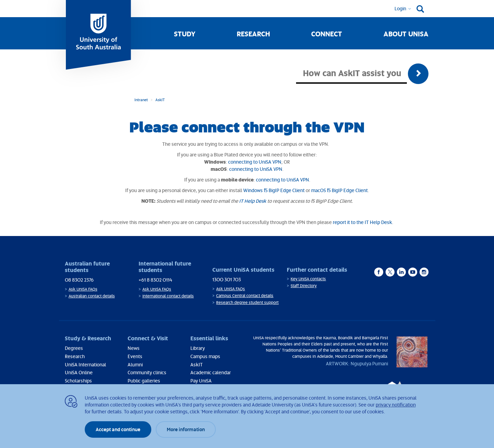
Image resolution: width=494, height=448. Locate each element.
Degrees (74, 348)
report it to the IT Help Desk (362, 222)
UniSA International (85, 364)
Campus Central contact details (245, 296)
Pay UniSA (201, 381)
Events (135, 356)
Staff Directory (304, 286)
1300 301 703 (227, 279)
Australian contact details (92, 296)
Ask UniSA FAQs (83, 289)
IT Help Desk (253, 201)
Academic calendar (211, 372)
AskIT (160, 100)
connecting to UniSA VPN (255, 162)
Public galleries (144, 381)
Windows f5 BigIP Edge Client (274, 190)
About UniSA (406, 34)
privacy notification (396, 405)
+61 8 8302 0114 (155, 280)
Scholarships (78, 381)
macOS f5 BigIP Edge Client (339, 190)
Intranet (141, 100)
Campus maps (205, 356)
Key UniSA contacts (308, 279)
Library (198, 348)
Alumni (135, 364)
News (134, 348)
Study (185, 34)
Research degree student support (247, 302)
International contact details (168, 296)
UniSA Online (79, 372)
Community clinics (147, 372)
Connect (327, 34)
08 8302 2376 (79, 280)
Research (253, 34)
